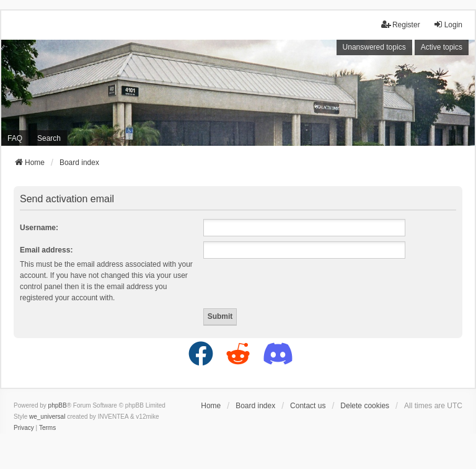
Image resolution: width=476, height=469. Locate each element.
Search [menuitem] (49, 138)
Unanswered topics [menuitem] (374, 47)
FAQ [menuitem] (15, 138)
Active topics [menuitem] (442, 47)
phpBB (58, 405)
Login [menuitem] (448, 25)
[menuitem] (24, 428)
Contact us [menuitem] (308, 406)
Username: (39, 228)
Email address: (46, 250)
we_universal (47, 417)
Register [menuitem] (401, 25)
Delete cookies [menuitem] (365, 406)
